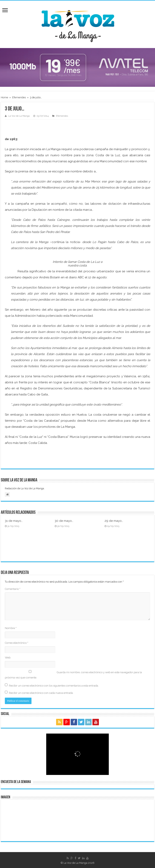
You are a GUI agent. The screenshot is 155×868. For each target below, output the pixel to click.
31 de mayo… (14, 521)
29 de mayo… (114, 521)
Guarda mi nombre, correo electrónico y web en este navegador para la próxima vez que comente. (73, 675)
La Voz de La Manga (19, 116)
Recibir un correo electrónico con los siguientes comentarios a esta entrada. (54, 686)
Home (4, 97)
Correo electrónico (17, 643)
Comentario (13, 589)
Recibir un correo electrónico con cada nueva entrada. (41, 693)
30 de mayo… (64, 521)
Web (8, 658)
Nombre (11, 628)
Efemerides (19, 97)
